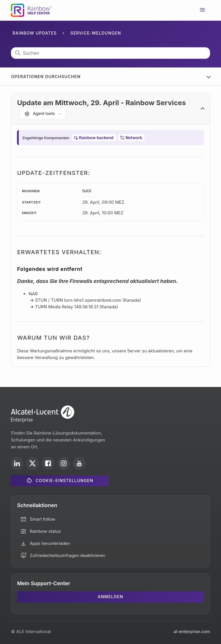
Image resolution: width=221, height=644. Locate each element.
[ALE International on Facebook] (48, 463)
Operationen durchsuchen (46, 77)
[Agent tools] (43, 114)
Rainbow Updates (35, 33)
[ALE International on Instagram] (64, 463)
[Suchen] (110, 53)
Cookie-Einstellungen (65, 480)
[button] (110, 109)
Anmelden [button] (111, 597)
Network (134, 138)
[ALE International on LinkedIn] (17, 463)
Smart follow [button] (42, 519)
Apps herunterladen (50, 543)
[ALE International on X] (33, 463)
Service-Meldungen (96, 33)
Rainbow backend (96, 138)
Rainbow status (45, 531)
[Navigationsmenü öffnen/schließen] (203, 10)
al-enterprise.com (192, 631)
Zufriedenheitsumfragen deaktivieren (67, 555)
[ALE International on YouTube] (79, 463)
